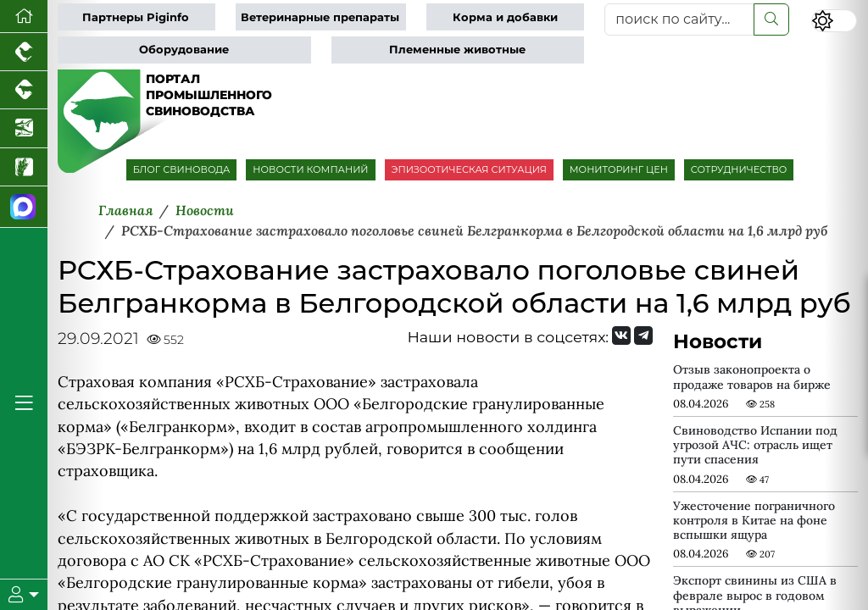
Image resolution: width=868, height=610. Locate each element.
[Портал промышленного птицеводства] (24, 52)
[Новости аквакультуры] (24, 128)
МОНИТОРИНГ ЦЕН (619, 169)
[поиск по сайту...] (679, 19)
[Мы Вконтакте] (621, 335)
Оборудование (184, 50)
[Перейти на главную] (24, 17)
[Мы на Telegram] (643, 335)
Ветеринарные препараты (320, 17)
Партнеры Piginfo (136, 17)
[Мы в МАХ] (24, 207)
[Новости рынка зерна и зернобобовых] (24, 167)
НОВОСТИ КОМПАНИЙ (310, 169)
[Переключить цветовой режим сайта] (834, 21)
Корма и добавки (505, 17)
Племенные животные (457, 50)
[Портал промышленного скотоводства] (24, 90)
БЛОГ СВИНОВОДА (182, 169)
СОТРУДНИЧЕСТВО (739, 169)
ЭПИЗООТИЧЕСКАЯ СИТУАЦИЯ (469, 169)
